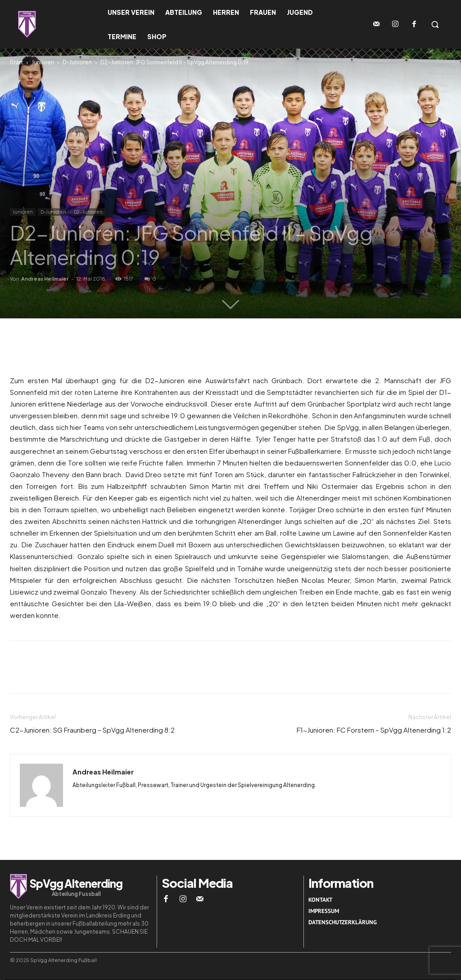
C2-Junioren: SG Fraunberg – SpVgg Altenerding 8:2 (92, 730)
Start (16, 62)
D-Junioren (77, 62)
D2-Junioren (88, 212)
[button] (435, 24)
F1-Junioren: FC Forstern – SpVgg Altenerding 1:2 (374, 730)
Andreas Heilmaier (45, 279)
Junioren (43, 62)
